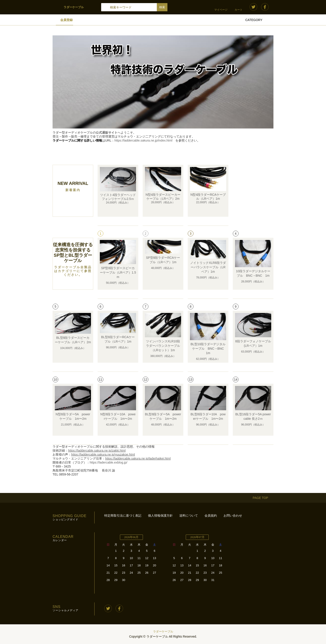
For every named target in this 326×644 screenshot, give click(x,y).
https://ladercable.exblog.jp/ (108, 462)
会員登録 (66, 20)
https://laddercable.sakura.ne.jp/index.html (143, 140)
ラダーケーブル (163, 632)
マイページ (221, 10)
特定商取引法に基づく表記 (123, 516)
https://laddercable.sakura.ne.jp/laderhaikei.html (138, 458)
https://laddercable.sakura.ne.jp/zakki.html (97, 450)
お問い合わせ (233, 516)
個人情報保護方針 (160, 516)
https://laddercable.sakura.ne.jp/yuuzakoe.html (103, 454)
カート (239, 10)
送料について (189, 516)
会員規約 (211, 516)
